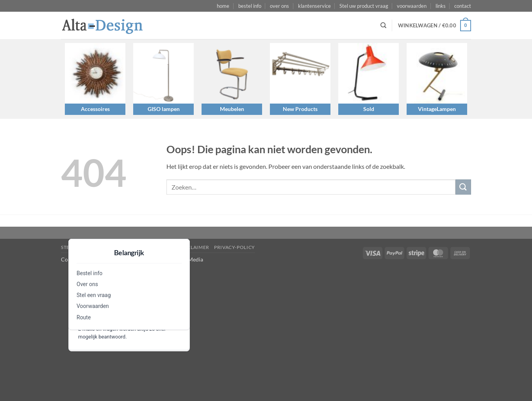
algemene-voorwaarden (140, 247)
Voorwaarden (93, 306)
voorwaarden (412, 6)
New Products (300, 109)
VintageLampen (437, 109)
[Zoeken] (383, 25)
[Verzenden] (463, 187)
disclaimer (194, 247)
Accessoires (95, 109)
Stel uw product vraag (364, 6)
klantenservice (314, 6)
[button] (435, 26)
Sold (369, 109)
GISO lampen (164, 109)
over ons (279, 6)
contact (463, 6)
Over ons (87, 284)
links (441, 6)
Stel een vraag (94, 295)
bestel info (250, 6)
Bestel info (89, 273)
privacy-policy (235, 247)
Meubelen (232, 109)
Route (84, 317)
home (223, 6)
